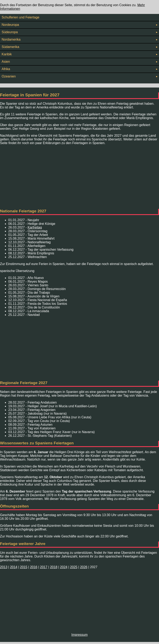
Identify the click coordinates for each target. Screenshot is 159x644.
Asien (79, 62)
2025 (74, 567)
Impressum (79, 635)
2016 (34, 567)
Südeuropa (79, 32)
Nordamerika (79, 39)
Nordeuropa (79, 25)
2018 (54, 567)
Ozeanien (79, 76)
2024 (64, 567)
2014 (14, 567)
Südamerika (79, 47)
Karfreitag (35, 227)
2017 (44, 567)
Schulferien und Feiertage (20, 17)
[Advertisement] (79, 177)
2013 (4, 567)
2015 (24, 567)
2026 (84, 567)
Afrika (79, 69)
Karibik (79, 54)
